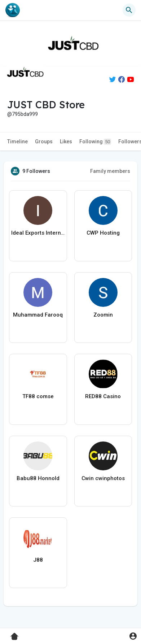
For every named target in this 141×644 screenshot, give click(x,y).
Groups (44, 142)
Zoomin (103, 315)
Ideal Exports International (38, 233)
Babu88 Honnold (38, 478)
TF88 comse (38, 396)
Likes (66, 142)
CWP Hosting (103, 233)
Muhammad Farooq (38, 315)
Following (95, 142)
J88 (38, 560)
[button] (129, 10)
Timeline (17, 142)
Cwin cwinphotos (103, 478)
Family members (110, 171)
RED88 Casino (103, 396)
